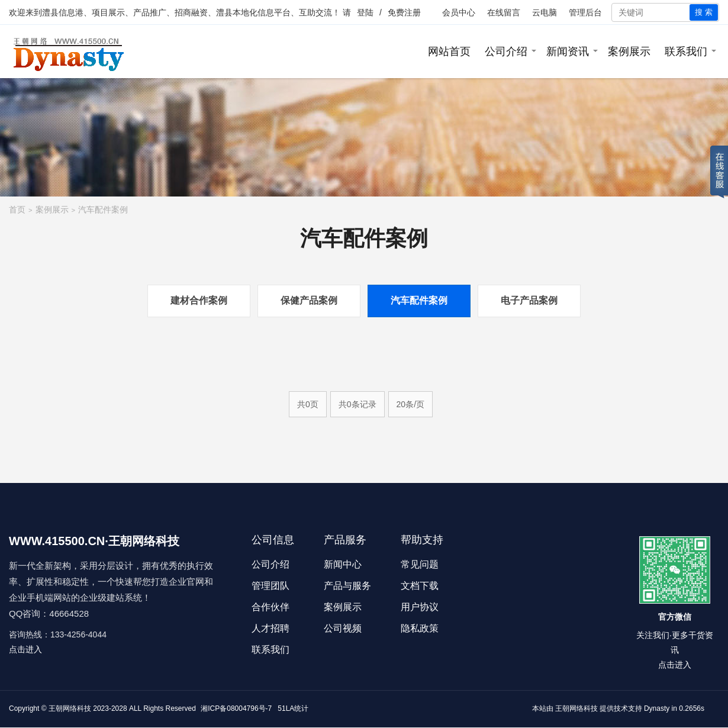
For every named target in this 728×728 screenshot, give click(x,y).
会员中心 (459, 12)
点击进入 (25, 649)
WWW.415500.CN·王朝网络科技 (94, 541)
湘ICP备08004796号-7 (236, 708)
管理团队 (270, 586)
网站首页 (449, 51)
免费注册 (404, 12)
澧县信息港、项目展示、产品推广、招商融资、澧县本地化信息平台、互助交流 (187, 12)
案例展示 (629, 51)
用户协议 (420, 607)
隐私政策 (420, 628)
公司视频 (343, 628)
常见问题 (420, 564)
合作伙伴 (270, 607)
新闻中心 (343, 564)
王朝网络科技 (576, 708)
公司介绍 (506, 51)
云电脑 (545, 12)
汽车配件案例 (103, 210)
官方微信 (675, 617)
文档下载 (420, 586)
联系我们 (686, 51)
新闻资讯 (568, 51)
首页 (17, 210)
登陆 (365, 12)
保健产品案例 (309, 300)
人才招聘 (270, 628)
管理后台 (585, 12)
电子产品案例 (529, 300)
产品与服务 (347, 586)
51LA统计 (293, 708)
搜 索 (704, 12)
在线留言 (504, 12)
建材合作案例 (199, 300)
